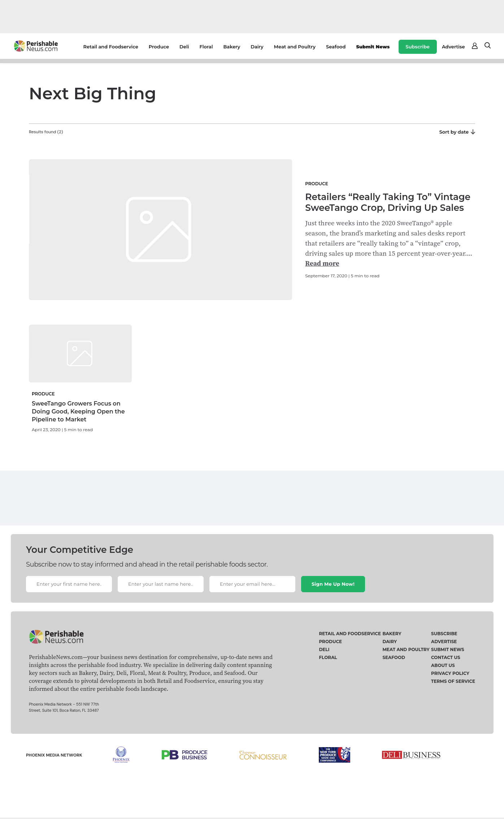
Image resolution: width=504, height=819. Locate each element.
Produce (159, 47)
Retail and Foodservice (111, 47)
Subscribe (418, 47)
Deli (184, 47)
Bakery (232, 47)
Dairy (257, 47)
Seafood (336, 47)
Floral (206, 47)
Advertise (453, 47)
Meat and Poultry (295, 47)
